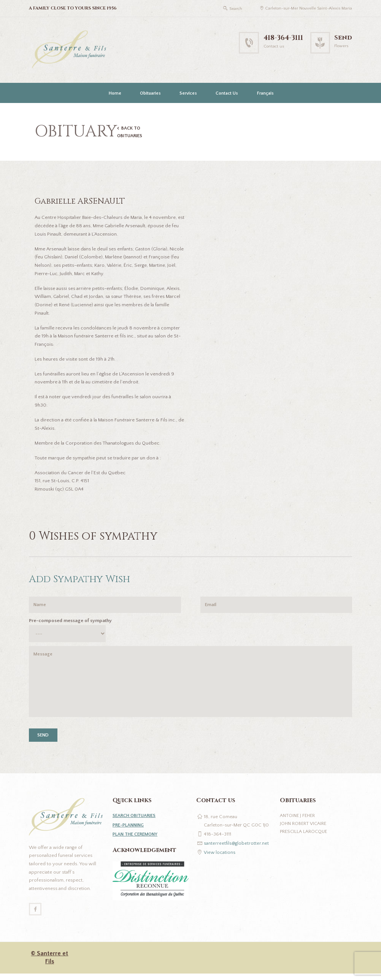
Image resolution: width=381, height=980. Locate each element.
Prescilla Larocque (305, 838)
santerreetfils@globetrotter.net (237, 849)
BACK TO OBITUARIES (131, 132)
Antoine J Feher (298, 821)
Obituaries (150, 93)
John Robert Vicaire (304, 829)
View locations (220, 858)
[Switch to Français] (265, 93)
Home (115, 93)
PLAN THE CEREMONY (137, 839)
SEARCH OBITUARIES (136, 821)
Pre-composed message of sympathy (70, 622)
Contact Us (227, 93)
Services (188, 93)
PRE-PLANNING (129, 830)
